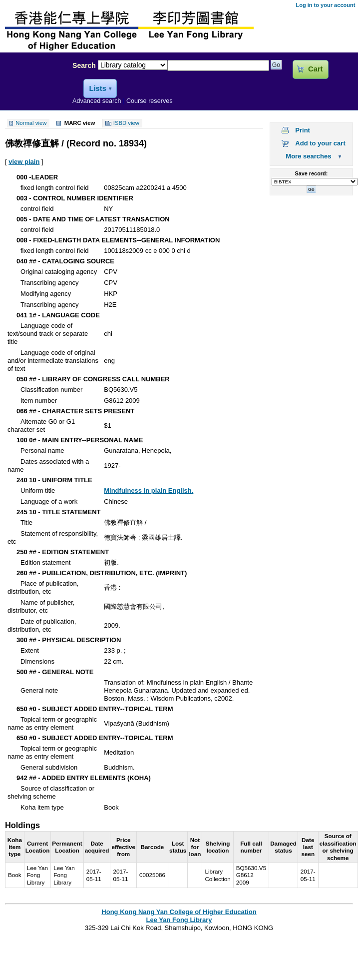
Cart (315, 69)
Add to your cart (320, 143)
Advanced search (97, 101)
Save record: (311, 173)
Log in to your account (325, 5)
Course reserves (150, 101)
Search (84, 65)
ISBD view (126, 123)
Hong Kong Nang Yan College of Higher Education (179, 912)
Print (303, 130)
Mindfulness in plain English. (149, 490)
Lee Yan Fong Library (33, 87)
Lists (97, 88)
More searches (308, 156)
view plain (24, 162)
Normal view (31, 123)
